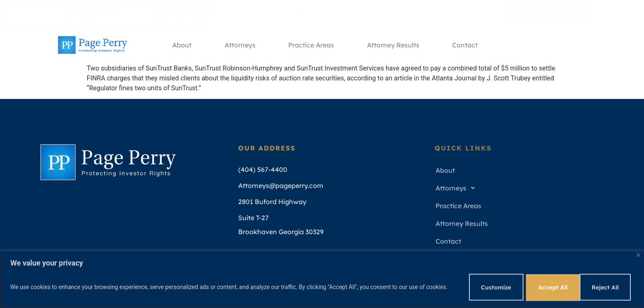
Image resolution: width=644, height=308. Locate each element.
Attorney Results (394, 45)
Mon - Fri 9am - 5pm (297, 13)
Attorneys (240, 45)
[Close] (638, 255)
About (182, 45)
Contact (466, 45)
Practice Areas (311, 45)
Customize (489, 287)
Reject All (548, 287)
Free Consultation (551, 13)
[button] (518, 188)
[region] (322, 279)
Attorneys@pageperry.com (187, 13)
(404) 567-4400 (88, 13)
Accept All (606, 287)
